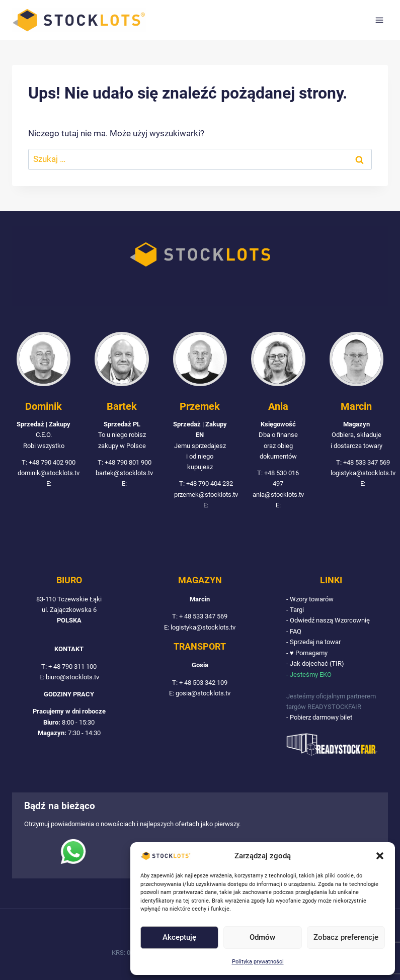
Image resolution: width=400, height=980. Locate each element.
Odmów (262, 937)
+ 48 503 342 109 (203, 683)
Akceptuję (179, 937)
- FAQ (294, 631)
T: (45, 666)
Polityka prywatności (258, 962)
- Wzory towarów (310, 599)
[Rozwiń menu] (379, 20)
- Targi (295, 610)
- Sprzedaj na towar (313, 642)
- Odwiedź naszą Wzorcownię (328, 620)
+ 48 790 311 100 (72, 666)
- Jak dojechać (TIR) (315, 663)
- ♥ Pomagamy (307, 653)
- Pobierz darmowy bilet (319, 717)
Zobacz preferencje (346, 937)
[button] (380, 856)
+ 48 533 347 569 (203, 616)
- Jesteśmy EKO (309, 675)
